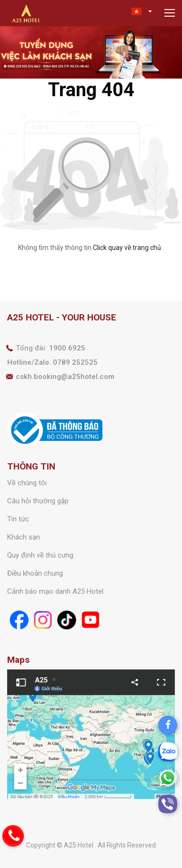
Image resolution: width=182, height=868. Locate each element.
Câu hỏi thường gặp (38, 501)
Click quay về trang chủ (127, 248)
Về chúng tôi (27, 483)
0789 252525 (75, 362)
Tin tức (18, 519)
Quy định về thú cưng (40, 555)
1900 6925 (67, 348)
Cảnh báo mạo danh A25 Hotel (55, 591)
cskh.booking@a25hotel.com (65, 377)
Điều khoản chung (35, 573)
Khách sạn (24, 537)
